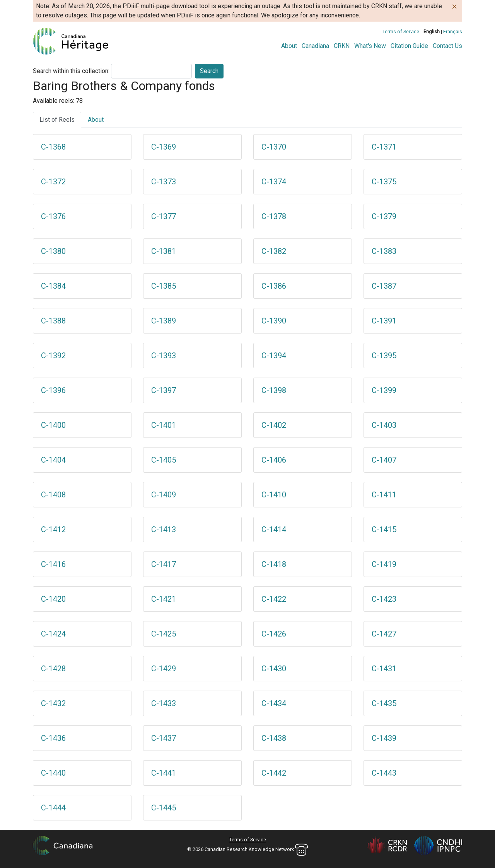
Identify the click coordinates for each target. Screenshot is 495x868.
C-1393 (164, 356)
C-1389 (164, 321)
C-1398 (274, 390)
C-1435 (384, 703)
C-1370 (274, 147)
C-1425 (164, 634)
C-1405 (164, 460)
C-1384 (53, 286)
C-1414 (274, 529)
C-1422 (274, 599)
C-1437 (164, 738)
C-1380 (53, 251)
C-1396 (53, 390)
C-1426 (274, 634)
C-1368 (53, 147)
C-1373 (164, 182)
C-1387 (384, 286)
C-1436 (53, 738)
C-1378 (274, 216)
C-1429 (164, 669)
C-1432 (53, 703)
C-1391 (384, 321)
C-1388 (53, 321)
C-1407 (384, 460)
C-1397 (164, 390)
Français (453, 31)
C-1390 (274, 321)
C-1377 (164, 216)
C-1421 (164, 599)
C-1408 (53, 495)
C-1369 (164, 147)
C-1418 (274, 564)
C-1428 (53, 669)
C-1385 (164, 286)
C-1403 (384, 425)
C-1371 (384, 147)
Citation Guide (409, 46)
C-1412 (53, 529)
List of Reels (57, 120)
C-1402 (274, 425)
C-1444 (53, 808)
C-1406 (274, 460)
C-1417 (164, 564)
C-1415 (384, 529)
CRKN (342, 46)
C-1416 (53, 564)
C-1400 (53, 425)
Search (209, 71)
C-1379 (384, 216)
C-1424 (53, 634)
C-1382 (274, 251)
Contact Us (447, 46)
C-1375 (384, 182)
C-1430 (274, 669)
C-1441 (164, 773)
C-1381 (164, 251)
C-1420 (53, 599)
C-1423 (384, 599)
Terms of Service (401, 31)
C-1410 (274, 495)
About (289, 46)
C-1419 (384, 564)
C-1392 (53, 356)
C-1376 (53, 216)
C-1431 (384, 669)
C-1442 (274, 773)
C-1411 (384, 495)
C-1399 (384, 390)
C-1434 (274, 703)
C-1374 (274, 182)
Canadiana (315, 46)
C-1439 (384, 738)
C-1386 (274, 286)
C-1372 (53, 182)
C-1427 (384, 634)
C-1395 (384, 356)
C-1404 (53, 460)
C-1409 (164, 495)
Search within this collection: (71, 71)
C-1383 (384, 251)
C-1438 (274, 738)
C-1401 (164, 425)
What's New (370, 46)
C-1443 (384, 773)
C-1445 (164, 808)
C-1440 (53, 773)
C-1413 (164, 529)
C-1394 (274, 356)
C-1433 (164, 703)
